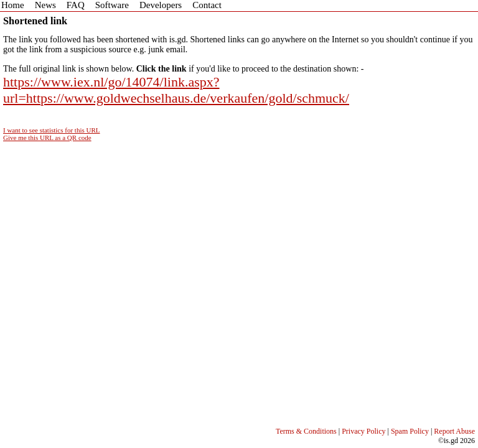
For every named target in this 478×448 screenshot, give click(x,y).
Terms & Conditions (306, 431)
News (45, 5)
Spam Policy (410, 431)
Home (13, 5)
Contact (207, 5)
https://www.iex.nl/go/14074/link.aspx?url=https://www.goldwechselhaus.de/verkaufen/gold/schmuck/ (176, 90)
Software (112, 5)
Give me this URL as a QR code (47, 138)
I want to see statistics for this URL (52, 130)
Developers (161, 5)
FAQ (76, 5)
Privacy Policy (363, 431)
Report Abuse (454, 431)
